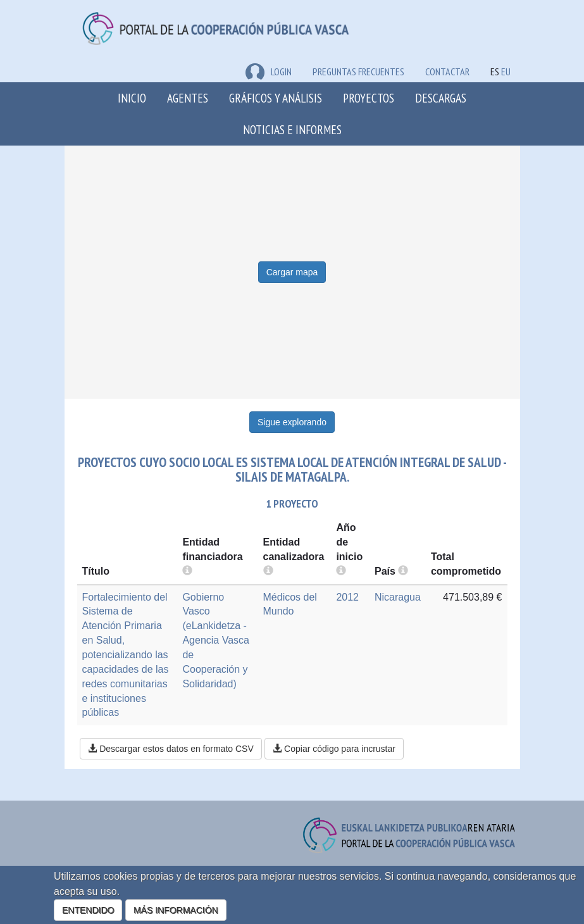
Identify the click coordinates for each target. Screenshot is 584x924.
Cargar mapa (292, 272)
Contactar (447, 72)
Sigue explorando (292, 422)
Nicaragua (398, 597)
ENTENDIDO (88, 910)
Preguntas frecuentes (358, 72)
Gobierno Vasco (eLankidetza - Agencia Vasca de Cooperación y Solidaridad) (216, 640)
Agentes (188, 98)
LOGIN (269, 72)
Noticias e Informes (292, 129)
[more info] (341, 571)
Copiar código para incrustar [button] (334, 749)
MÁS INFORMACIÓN (176, 910)
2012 (347, 597)
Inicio (132, 98)
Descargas (441, 98)
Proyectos (369, 98)
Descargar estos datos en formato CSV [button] (171, 749)
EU (506, 72)
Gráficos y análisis (276, 98)
